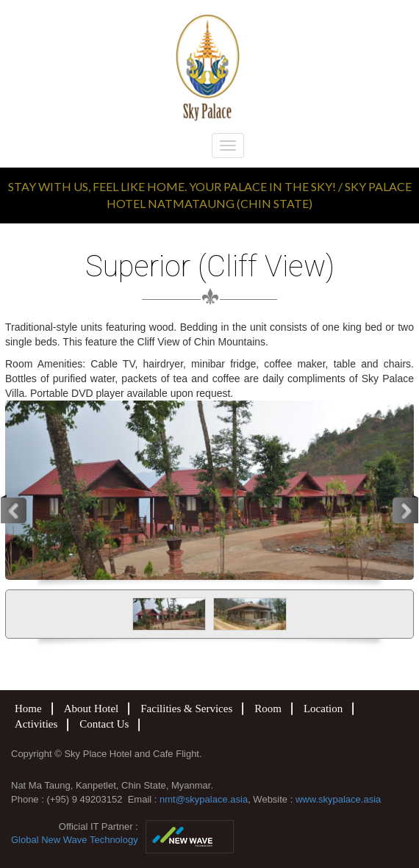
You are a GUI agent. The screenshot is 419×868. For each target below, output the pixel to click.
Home (28, 709)
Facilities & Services (186, 709)
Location (323, 709)
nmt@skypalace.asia (204, 799)
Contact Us (104, 724)
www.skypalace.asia (338, 799)
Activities (36, 724)
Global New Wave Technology (75, 840)
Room (268, 709)
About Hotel (92, 709)
